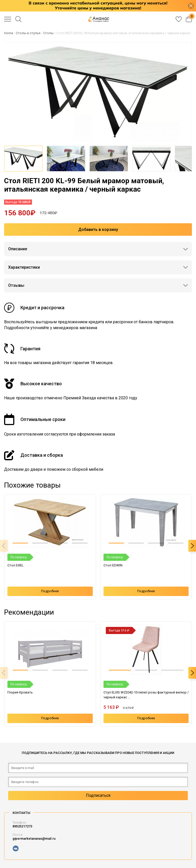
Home (9, 33)
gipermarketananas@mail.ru (34, 839)
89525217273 (22, 826)
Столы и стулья (28, 33)
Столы (48, 33)
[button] (20, 543)
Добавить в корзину (98, 230)
